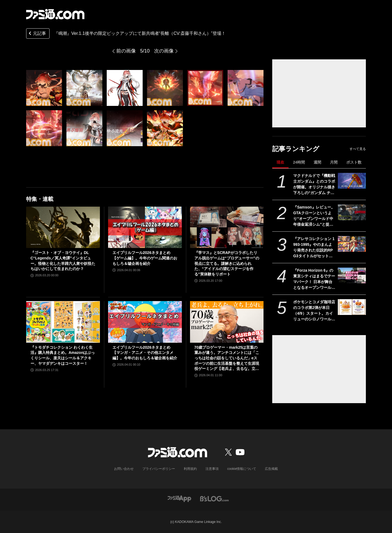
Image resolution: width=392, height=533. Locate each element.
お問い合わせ (124, 469)
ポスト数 (354, 162)
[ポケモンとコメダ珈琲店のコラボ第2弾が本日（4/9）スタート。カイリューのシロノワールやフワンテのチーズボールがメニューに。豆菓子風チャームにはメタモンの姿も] (352, 307)
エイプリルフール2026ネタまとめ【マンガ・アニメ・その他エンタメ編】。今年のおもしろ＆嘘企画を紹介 (145, 353)
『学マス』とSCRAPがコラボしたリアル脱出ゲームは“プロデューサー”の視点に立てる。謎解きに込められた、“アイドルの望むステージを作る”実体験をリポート (227, 263)
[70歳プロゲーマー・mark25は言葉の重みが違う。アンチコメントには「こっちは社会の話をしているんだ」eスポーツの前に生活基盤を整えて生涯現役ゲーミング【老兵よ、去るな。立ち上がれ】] (227, 322)
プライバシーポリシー (159, 469)
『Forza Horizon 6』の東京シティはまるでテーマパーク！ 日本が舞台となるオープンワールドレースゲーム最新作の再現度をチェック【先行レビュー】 (314, 279)
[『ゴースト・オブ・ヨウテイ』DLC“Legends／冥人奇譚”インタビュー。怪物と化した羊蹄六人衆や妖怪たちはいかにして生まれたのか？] (63, 227)
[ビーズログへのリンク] (214, 498)
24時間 (299, 162)
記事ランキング (296, 149)
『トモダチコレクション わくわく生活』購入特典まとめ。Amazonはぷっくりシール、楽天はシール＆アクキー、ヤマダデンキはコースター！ (63, 355)
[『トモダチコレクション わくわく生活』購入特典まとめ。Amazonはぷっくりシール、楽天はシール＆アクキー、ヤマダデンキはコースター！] (63, 322)
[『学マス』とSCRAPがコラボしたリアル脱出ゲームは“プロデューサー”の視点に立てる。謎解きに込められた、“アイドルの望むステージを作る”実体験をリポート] (227, 227)
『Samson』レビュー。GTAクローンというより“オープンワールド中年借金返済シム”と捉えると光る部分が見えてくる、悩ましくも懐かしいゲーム (314, 216)
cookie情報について (242, 469)
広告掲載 (271, 469)
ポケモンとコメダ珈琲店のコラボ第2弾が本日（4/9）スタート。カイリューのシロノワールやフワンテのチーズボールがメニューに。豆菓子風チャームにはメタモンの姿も (314, 311)
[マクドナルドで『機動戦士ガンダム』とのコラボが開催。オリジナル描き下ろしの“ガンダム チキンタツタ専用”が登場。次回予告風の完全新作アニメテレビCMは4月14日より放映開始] (352, 181)
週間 (317, 162)
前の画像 (126, 51)
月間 (334, 162)
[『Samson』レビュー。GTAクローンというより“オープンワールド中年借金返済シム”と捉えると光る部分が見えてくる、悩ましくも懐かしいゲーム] (352, 212)
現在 (280, 162)
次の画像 (164, 51)
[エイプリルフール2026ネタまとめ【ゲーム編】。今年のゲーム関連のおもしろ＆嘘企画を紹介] (145, 227)
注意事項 (212, 469)
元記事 (37, 34)
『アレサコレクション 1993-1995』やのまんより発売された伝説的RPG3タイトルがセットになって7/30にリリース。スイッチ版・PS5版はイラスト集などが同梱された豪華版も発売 (314, 248)
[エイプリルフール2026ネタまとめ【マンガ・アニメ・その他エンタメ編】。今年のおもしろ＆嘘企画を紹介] (145, 322)
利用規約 (190, 469)
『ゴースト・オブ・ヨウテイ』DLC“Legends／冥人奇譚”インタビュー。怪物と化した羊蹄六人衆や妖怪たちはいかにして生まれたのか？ (63, 261)
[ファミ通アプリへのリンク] (179, 498)
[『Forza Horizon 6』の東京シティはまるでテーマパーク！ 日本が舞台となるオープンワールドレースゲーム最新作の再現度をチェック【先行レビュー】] (352, 275)
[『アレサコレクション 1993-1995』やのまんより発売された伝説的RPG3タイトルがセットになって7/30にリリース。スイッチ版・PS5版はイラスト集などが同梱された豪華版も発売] (352, 244)
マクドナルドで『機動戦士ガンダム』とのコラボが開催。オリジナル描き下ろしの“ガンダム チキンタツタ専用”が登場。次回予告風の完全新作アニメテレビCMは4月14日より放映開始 (314, 185)
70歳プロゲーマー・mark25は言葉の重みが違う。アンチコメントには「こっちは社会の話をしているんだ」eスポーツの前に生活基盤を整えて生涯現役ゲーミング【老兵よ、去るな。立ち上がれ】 (227, 358)
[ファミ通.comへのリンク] (55, 14)
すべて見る (358, 149)
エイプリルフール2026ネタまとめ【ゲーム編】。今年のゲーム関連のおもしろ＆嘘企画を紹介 (145, 258)
